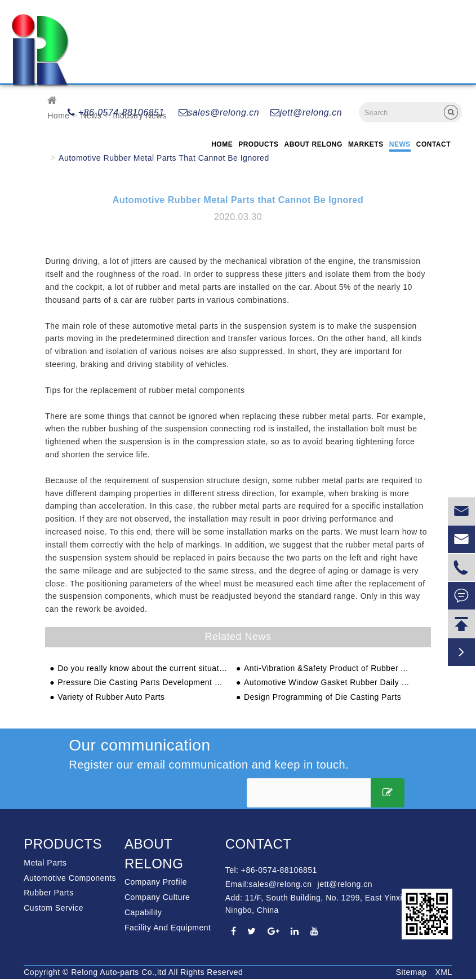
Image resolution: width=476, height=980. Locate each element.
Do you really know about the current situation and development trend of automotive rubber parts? (142, 668)
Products (258, 144)
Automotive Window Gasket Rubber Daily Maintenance (329, 683)
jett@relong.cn (306, 112)
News (400, 144)
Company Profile (156, 882)
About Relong (313, 144)
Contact (433, 144)
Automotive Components (70, 878)
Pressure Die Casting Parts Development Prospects (142, 683)
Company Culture (157, 897)
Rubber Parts (48, 893)
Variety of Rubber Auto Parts (111, 697)
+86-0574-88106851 (116, 112)
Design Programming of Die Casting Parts (322, 697)
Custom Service (54, 908)
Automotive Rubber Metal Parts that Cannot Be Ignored (164, 158)
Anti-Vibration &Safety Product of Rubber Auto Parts (329, 668)
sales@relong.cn (219, 112)
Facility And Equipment (168, 928)
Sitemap (412, 972)
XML (443, 972)
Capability (143, 912)
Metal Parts (45, 863)
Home (222, 144)
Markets (366, 144)
